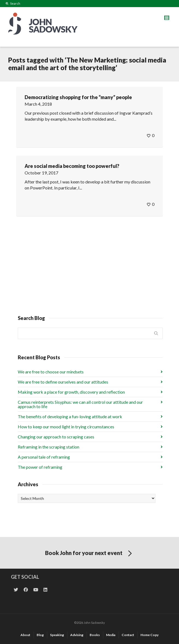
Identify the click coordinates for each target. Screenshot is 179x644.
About (25, 635)
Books (95, 635)
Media (111, 635)
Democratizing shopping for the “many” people (78, 97)
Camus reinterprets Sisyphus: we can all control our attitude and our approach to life (80, 404)
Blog (40, 635)
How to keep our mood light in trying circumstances (66, 427)
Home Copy (149, 635)
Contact (128, 635)
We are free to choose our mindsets (51, 372)
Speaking (57, 635)
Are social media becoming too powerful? (72, 166)
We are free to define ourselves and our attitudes (63, 382)
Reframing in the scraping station (49, 447)
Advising (77, 635)
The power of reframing (40, 467)
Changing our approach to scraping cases (56, 437)
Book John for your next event (89, 554)
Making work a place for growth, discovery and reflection (71, 392)
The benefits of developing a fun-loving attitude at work (70, 416)
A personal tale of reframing (44, 457)
